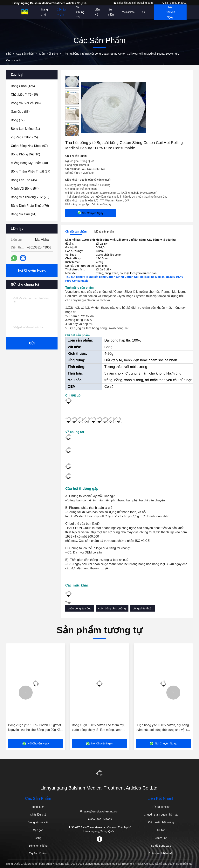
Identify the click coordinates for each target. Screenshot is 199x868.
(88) (20, 112)
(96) (26, 103)
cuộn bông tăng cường (112, 608)
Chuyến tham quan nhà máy (161, 815)
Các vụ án (161, 838)
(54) (25, 189)
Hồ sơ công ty (161, 807)
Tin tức (161, 830)
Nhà (9, 54)
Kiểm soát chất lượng (161, 822)
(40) (29, 163)
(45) (24, 180)
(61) (24, 214)
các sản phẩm (25, 54)
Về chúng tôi (80, 12)
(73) (30, 197)
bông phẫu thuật (143, 608)
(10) (25, 154)
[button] (72, 135)
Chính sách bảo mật (161, 853)
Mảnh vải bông (49, 54)
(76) (30, 206)
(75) (24, 137)
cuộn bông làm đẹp (80, 608)
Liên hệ (97, 12)
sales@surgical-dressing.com (133, 3)
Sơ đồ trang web (161, 846)
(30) (24, 95)
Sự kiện (111, 12)
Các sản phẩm (62, 12)
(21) (25, 129)
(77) (18, 120)
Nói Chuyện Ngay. (170, 12)
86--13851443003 (174, 3)
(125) (23, 86)
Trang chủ (44, 12)
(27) (31, 171)
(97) (29, 146)
